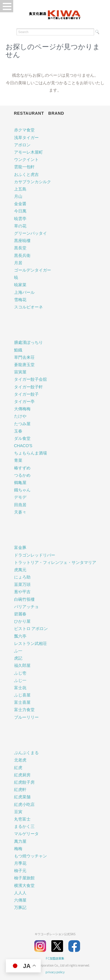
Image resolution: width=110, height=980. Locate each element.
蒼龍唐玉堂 (24, 365)
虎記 (18, 658)
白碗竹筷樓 (24, 599)
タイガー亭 (24, 401)
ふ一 (18, 651)
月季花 (20, 863)
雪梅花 (20, 300)
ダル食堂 (22, 438)
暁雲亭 (20, 219)
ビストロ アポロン (31, 629)
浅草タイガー (26, 138)
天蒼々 (20, 512)
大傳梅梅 (22, 409)
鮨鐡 (18, 350)
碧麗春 (20, 614)
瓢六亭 (20, 636)
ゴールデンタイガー (33, 270)
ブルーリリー (26, 717)
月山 (18, 196)
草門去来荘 (24, 357)
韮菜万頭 (22, 584)
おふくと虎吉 (26, 174)
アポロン (22, 145)
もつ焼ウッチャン (31, 856)
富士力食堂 (24, 710)
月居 (18, 263)
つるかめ (22, 475)
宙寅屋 (20, 372)
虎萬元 (20, 570)
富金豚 (20, 548)
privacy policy (55, 972)
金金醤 (20, 204)
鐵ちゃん (22, 490)
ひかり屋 (22, 621)
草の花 (20, 226)
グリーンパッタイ (31, 233)
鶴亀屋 (20, 483)
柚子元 (20, 871)
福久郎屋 (22, 665)
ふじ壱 (20, 673)
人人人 (20, 893)
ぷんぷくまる (26, 753)
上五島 (20, 189)
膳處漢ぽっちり (28, 342)
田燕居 (20, 505)
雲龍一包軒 (24, 167)
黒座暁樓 (22, 241)
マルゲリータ (26, 834)
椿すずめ (22, 468)
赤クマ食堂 (24, 130)
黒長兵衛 (22, 255)
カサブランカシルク (33, 182)
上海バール (24, 292)
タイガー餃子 (26, 394)
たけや (20, 416)
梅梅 (18, 849)
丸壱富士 (22, 819)
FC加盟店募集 (55, 958)
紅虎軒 (20, 790)
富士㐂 (20, 688)
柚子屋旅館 (24, 878)
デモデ (20, 497)
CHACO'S (23, 446)
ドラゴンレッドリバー (35, 555)
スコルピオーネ (28, 307)
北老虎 (20, 760)
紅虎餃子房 (24, 782)
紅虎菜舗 (22, 797)
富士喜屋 (22, 702)
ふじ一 (20, 680)
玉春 (18, 431)
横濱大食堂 (24, 885)
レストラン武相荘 (31, 643)
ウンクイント (26, 159)
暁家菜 (20, 285)
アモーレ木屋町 (28, 152)
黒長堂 (20, 248)
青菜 (18, 460)
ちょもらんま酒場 (31, 453)
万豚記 (20, 907)
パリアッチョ (26, 607)
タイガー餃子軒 (28, 387)
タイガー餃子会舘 (31, 379)
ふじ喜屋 (22, 695)
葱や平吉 (22, 592)
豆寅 (18, 812)
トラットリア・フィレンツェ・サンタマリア (55, 562)
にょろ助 (22, 577)
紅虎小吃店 (24, 804)
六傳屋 (20, 900)
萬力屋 (20, 841)
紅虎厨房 (22, 775)
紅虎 (18, 768)
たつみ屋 (22, 424)
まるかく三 (24, 826)
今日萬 (20, 211)
